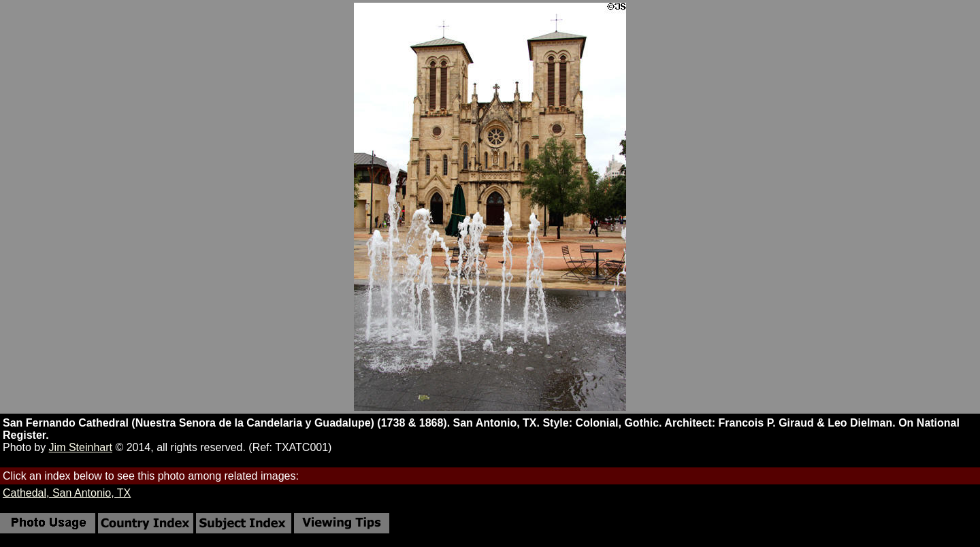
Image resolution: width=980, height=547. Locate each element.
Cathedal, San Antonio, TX (67, 493)
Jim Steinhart (81, 447)
